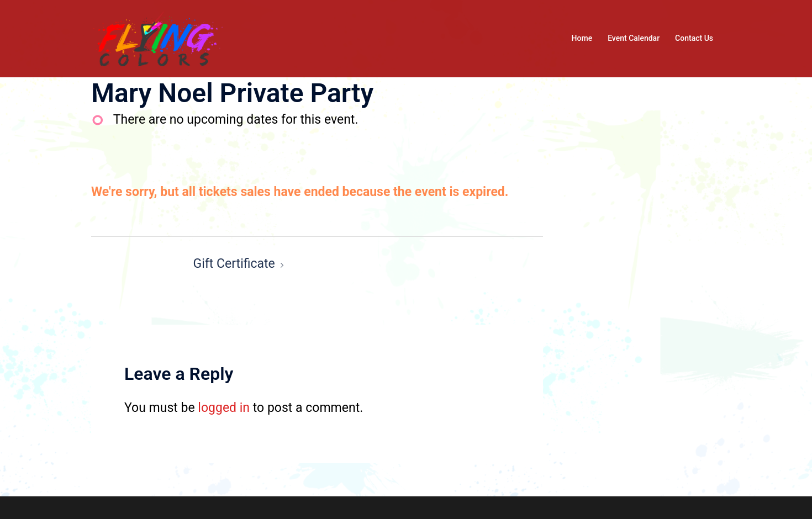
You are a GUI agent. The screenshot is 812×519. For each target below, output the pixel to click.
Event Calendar (634, 38)
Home (582, 38)
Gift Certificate (234, 264)
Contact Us (694, 38)
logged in (224, 408)
